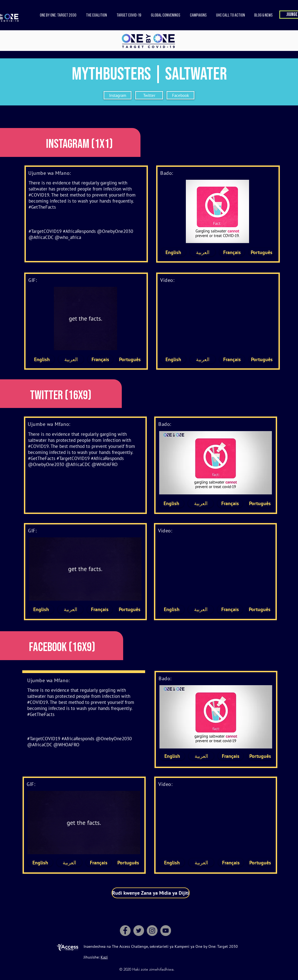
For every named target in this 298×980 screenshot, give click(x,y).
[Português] (261, 252)
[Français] (232, 252)
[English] (173, 252)
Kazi (104, 957)
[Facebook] (180, 95)
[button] (96, 15)
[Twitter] (149, 95)
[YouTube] (166, 931)
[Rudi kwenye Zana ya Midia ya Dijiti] (151, 893)
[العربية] (203, 252)
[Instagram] (118, 95)
